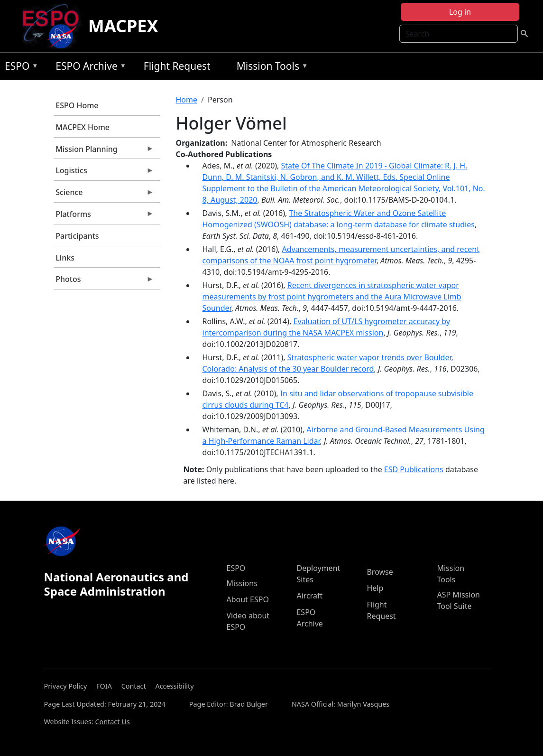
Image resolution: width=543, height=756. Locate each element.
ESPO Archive (88, 68)
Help (375, 588)
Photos (104, 281)
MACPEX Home (83, 127)
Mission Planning (104, 151)
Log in (460, 12)
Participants (77, 236)
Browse (380, 572)
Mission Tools (270, 68)
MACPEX (123, 26)
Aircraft (309, 596)
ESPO (19, 68)
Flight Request (177, 66)
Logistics (104, 173)
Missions (242, 583)
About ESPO (247, 599)
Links (65, 258)
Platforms (104, 216)
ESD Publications (414, 469)
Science (104, 195)
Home (187, 100)
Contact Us (112, 722)
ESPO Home (77, 105)
